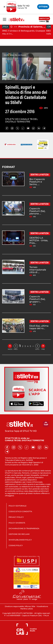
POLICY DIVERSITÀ (17, 523)
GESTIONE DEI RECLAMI (19, 534)
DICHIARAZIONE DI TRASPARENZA (24, 528)
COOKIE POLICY (16, 545)
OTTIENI (43, 7)
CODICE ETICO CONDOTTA (20, 511)
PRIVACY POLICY (16, 517)
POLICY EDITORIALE (18, 506)
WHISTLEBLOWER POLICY (20, 540)
